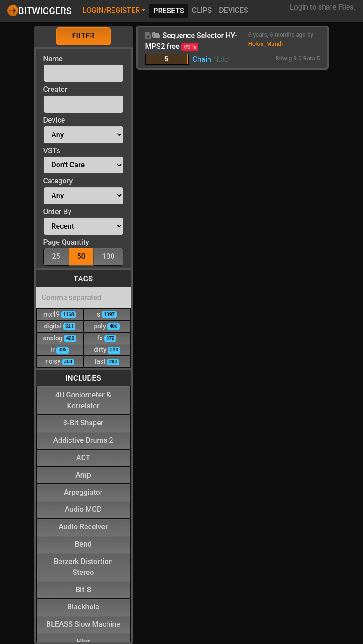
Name (53, 59)
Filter (83, 36)
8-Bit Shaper (83, 422)
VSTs (52, 151)
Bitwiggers (40, 11)
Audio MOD (83, 509)
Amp (83, 475)
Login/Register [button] (111, 10)
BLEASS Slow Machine (83, 624)
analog (59, 338)
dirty (107, 349)
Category (58, 181)
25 (56, 256)
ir (59, 349)
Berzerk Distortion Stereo (83, 566)
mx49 (60, 314)
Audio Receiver (83, 526)
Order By (58, 212)
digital (60, 326)
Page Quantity (66, 242)
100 (108, 256)
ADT (83, 457)
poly (107, 326)
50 (81, 256)
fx (107, 338)
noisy (60, 361)
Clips (202, 10)
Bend (83, 544)
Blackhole (83, 606)
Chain (202, 59)
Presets (169, 11)
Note (221, 59)
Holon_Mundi (266, 44)
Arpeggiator (83, 492)
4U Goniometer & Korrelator (83, 400)
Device (54, 120)
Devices (234, 10)
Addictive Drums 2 (83, 440)
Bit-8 (83, 589)
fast (107, 361)
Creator (56, 89)
